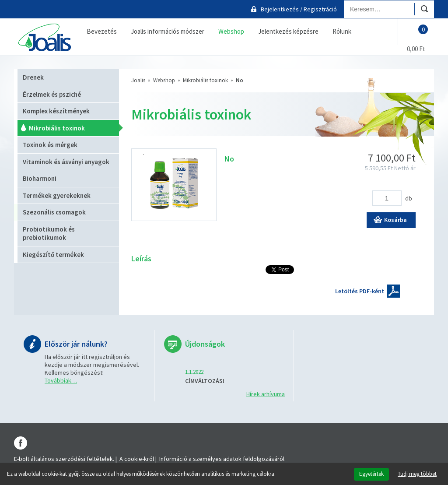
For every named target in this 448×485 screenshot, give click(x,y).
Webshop (164, 80)
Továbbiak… (61, 380)
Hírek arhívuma (266, 394)
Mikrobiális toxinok (205, 80)
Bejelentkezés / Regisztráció (299, 9)
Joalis (138, 80)
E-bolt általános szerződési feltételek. (64, 459)
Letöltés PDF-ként (360, 291)
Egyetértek (371, 474)
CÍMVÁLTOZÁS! (205, 381)
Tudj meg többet (417, 474)
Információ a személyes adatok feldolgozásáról (222, 459)
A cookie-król (137, 459)
